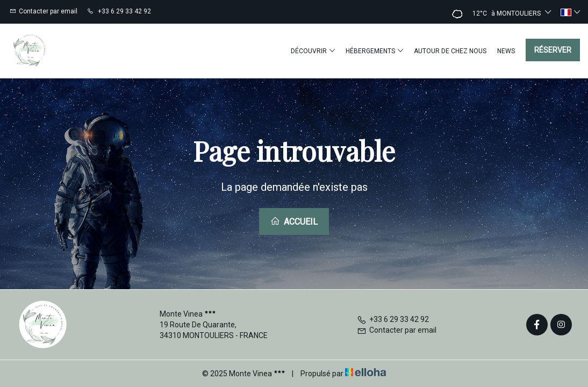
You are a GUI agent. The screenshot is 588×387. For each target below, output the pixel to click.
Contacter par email (397, 330)
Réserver (553, 50)
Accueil (294, 221)
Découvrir (313, 51)
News (506, 51)
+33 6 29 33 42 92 (393, 319)
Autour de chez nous (450, 51)
